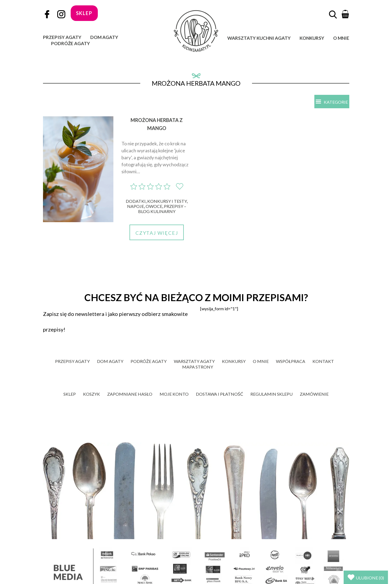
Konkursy (312, 38)
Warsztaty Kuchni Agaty (259, 38)
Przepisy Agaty (62, 37)
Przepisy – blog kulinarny (162, 209)
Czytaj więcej (157, 233)
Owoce (154, 206)
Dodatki (136, 201)
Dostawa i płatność (220, 394)
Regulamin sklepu (271, 394)
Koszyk (91, 394)
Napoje (136, 206)
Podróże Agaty (71, 43)
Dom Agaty (104, 37)
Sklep (70, 394)
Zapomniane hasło (130, 394)
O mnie (341, 38)
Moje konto (174, 394)
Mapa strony (198, 367)
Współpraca (291, 361)
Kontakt (323, 361)
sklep (84, 13)
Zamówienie (314, 394)
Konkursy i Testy (167, 201)
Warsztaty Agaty (194, 361)
